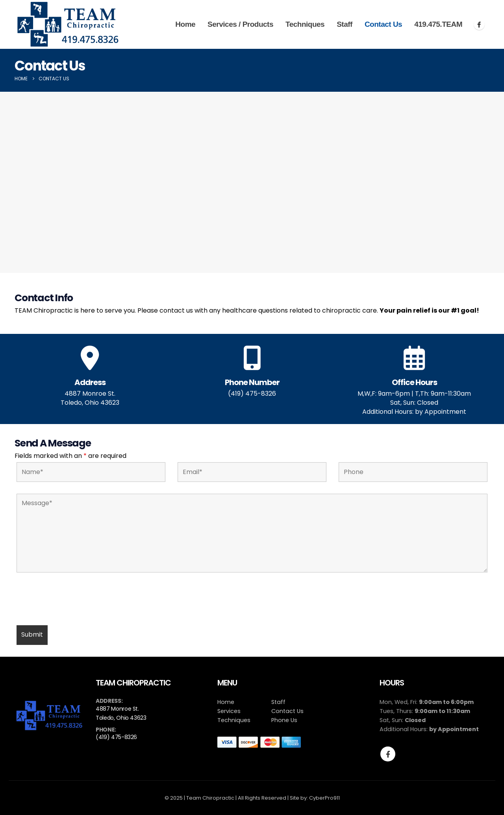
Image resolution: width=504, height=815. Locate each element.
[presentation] (76, 600)
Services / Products (240, 24)
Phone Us (284, 720)
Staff (345, 24)
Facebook (388, 754)
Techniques (305, 24)
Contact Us (383, 24)
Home (185, 24)
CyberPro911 (324, 798)
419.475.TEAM (438, 24)
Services (229, 711)
